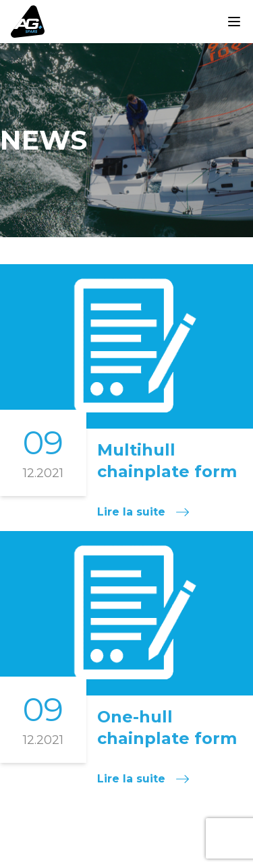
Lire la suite (143, 512)
